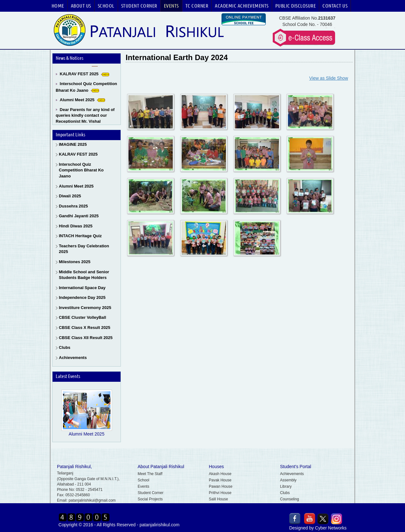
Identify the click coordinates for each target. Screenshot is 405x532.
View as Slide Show (329, 78)
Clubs (65, 347)
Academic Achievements (242, 6)
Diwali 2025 (70, 196)
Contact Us (335, 6)
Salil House (218, 499)
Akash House (220, 474)
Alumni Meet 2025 (77, 101)
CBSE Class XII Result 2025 (86, 338)
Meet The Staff (150, 474)
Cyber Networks (331, 528)
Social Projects (150, 499)
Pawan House (221, 486)
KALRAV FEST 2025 (79, 75)
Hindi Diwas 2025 (76, 226)
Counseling (290, 499)
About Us (81, 6)
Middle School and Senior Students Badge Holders (84, 275)
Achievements (73, 358)
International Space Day (82, 288)
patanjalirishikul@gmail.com (92, 500)
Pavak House (220, 480)
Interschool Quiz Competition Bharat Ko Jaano (81, 170)
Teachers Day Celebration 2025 (84, 249)
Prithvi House (220, 493)
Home (58, 6)
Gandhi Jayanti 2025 (79, 216)
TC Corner (197, 6)
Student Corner (139, 6)
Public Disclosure (296, 6)
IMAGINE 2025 (73, 144)
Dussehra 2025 (73, 206)
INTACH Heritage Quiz (80, 236)
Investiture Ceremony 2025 (85, 308)
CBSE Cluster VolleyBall (82, 317)
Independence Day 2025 (82, 297)
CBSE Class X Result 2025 (85, 328)
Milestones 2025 (75, 262)
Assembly (288, 480)
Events (171, 6)
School (106, 6)
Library (286, 486)
